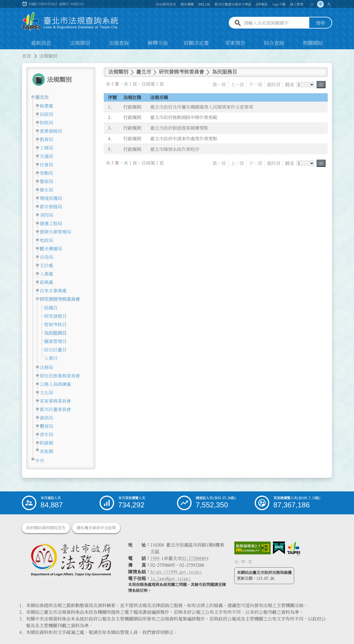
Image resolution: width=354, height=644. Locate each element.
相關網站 (313, 43)
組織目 (51, 308)
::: (3, 53)
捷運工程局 (51, 223)
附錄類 (46, 443)
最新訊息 (41, 43)
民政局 (46, 114)
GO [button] (321, 85)
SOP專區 (262, 4)
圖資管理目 (55, 341)
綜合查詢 (274, 43)
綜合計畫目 (55, 350)
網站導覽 (187, 4)
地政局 (46, 240)
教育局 (46, 139)
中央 (40, 461)
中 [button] (320, 4)
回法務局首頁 (166, 4)
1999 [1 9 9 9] (155, 558)
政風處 (46, 282)
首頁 (27, 56)
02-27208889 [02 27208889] (194, 558)
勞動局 (46, 173)
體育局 (46, 426)
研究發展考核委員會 (60, 299)
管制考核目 (55, 325)
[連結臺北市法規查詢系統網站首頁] (70, 22)
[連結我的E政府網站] (279, 548)
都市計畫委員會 (55, 409)
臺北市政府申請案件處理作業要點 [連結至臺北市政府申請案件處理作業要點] (184, 139)
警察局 (46, 181)
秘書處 (46, 106)
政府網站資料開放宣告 (46, 528)
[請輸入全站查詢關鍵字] (275, 23)
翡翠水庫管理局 (55, 232)
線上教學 (297, 4)
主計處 (46, 265)
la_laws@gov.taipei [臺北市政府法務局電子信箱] (171, 578)
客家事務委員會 (55, 401)
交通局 (46, 156)
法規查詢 (119, 43)
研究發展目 (55, 316)
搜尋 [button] (320, 23)
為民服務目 (55, 333)
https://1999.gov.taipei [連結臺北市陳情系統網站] (176, 572)
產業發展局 (51, 131)
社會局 (46, 165)
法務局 (46, 367)
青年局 (46, 435)
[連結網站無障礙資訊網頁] (252, 548)
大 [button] (329, 4)
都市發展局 (51, 207)
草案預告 (235, 43)
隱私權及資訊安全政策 (96, 528)
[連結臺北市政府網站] (294, 549)
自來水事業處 (53, 291)
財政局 (46, 123)
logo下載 (279, 4)
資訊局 (46, 418)
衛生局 (46, 190)
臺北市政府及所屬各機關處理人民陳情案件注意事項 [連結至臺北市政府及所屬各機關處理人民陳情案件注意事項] (202, 107)
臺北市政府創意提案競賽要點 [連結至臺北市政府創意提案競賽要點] (179, 128)
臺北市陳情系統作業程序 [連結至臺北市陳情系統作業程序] (175, 149)
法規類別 (80, 43)
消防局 (46, 215)
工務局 (46, 148)
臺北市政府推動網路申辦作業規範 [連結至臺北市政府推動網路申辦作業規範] (184, 118)
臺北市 (42, 97)
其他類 (46, 451)
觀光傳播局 (51, 249)
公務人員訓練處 (55, 384)
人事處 (46, 274)
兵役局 (46, 257)
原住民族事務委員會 (60, 376)
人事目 (51, 358)
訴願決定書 (196, 43)
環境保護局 (51, 198)
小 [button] (312, 4)
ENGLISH (204, 4)
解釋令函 (158, 43)
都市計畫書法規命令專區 (233, 4)
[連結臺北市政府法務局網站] (71, 560)
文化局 (46, 393)
